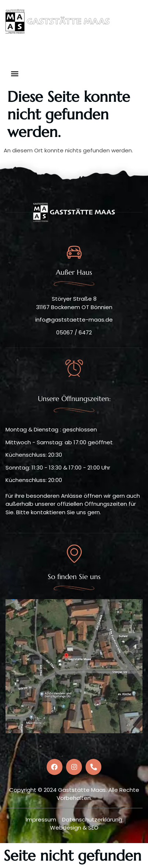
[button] (92, 52)
